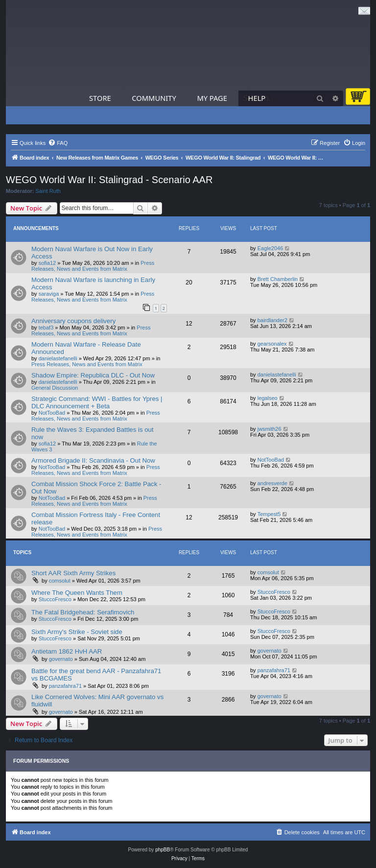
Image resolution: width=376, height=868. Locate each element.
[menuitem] (58, 143)
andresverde (272, 483)
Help (257, 98)
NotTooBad (52, 413)
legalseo (268, 398)
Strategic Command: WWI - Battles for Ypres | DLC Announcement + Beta (97, 402)
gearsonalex (272, 344)
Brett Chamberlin (278, 279)
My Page (212, 98)
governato (61, 659)
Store (100, 98)
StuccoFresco (55, 599)
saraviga (49, 294)
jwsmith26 (270, 429)
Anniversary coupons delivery (73, 321)
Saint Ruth (48, 191)
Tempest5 (269, 514)
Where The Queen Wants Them (77, 593)
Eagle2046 (270, 248)
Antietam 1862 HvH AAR (67, 651)
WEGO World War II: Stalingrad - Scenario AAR (109, 180)
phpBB (163, 850)
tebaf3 (46, 328)
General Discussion (55, 388)
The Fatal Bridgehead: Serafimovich (83, 612)
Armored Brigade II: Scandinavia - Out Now (93, 460)
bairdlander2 (272, 320)
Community (154, 98)
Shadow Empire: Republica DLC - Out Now (93, 375)
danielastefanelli (58, 358)
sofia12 (47, 263)
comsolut (60, 581)
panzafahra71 (65, 686)
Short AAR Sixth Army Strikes (73, 573)
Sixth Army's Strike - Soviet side (77, 632)
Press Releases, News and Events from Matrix (93, 266)
